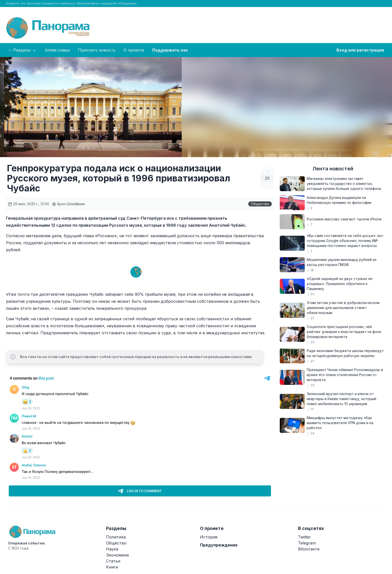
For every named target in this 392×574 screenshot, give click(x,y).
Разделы (22, 50)
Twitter (304, 537)
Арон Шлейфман (68, 204)
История (209, 537)
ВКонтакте (309, 549)
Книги (112, 567)
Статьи (113, 561)
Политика (116, 537)
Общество (260, 204)
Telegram (307, 543)
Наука (112, 549)
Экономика (117, 555)
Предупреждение (219, 545)
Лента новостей (333, 169)
